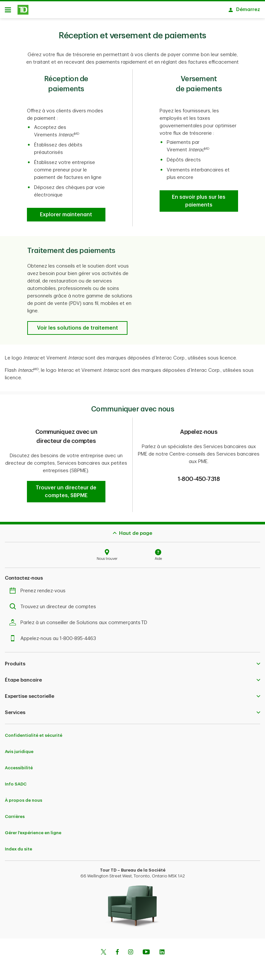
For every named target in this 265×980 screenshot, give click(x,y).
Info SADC (16, 784)
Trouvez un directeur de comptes (54, 607)
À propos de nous (24, 800)
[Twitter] (103, 953)
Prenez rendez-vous (39, 591)
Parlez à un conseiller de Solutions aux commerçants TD (80, 623)
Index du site (18, 849)
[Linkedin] (162, 953)
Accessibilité (19, 768)
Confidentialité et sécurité (34, 735)
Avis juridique (19, 752)
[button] (66, 215)
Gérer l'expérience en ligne (33, 833)
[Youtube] (146, 953)
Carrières (15, 817)
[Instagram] (131, 953)
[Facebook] (117, 953)
